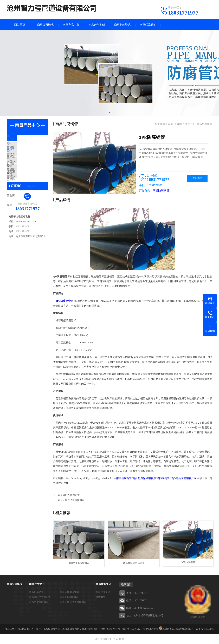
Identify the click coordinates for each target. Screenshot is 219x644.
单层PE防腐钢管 (71, 495)
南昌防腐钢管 (23, 140)
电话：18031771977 (136, 600)
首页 (170, 124)
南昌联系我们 (148, 25)
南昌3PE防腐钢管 (25, 170)
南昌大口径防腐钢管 (26, 160)
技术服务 (101, 597)
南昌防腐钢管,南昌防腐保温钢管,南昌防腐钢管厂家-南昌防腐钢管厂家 (156, 478)
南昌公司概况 (45, 25)
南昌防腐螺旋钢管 (25, 181)
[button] (109, 113)
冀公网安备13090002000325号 (178, 629)
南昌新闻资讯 (122, 25)
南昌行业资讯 (103, 592)
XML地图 (119, 639)
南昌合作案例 (97, 25)
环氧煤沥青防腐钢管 (73, 500)
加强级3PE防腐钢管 (78, 563)
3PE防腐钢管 (186, 563)
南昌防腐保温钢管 (25, 150)
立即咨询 (197, 179)
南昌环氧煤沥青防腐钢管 (29, 191)
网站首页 (20, 25)
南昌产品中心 (71, 25)
